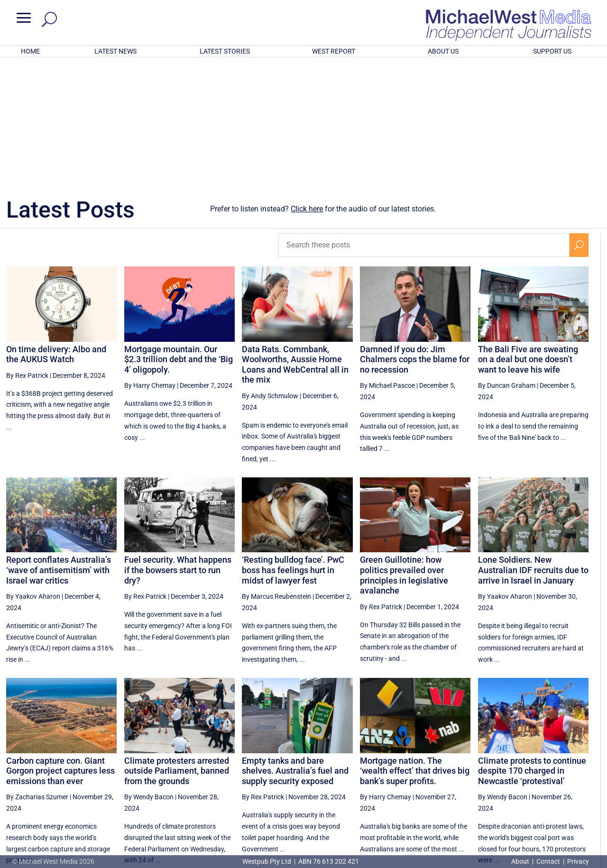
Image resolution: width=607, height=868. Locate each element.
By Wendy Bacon (149, 673)
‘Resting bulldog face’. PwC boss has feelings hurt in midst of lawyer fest (293, 446)
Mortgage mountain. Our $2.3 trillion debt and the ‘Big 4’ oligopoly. (179, 235)
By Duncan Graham (507, 261)
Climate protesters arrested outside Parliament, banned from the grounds (177, 647)
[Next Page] (579, 773)
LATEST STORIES (225, 51)
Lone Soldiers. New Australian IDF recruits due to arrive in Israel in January (533, 446)
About (521, 861)
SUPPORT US (552, 51)
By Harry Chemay (150, 261)
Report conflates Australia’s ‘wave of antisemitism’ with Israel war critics (59, 446)
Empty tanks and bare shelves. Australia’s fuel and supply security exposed (295, 647)
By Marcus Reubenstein (276, 472)
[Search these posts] (424, 121)
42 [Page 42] (533, 773)
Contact (548, 861)
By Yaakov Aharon (33, 472)
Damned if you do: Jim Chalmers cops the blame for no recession (415, 235)
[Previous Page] (439, 773)
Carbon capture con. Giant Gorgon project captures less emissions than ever (60, 647)
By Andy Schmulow (270, 272)
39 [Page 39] (461, 773)
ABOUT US (443, 51)
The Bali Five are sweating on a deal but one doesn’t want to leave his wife (528, 235)
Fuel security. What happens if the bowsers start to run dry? (178, 446)
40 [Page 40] (485, 773)
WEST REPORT (334, 51)
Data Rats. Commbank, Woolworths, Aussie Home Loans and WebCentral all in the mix (295, 240)
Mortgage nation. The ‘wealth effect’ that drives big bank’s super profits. (415, 647)
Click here (307, 85)
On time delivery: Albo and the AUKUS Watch (56, 230)
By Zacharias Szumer (37, 673)
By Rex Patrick (27, 251)
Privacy (578, 861)
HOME (30, 51)
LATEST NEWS (115, 51)
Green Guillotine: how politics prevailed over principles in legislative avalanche (404, 451)
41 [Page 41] (509, 773)
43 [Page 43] (557, 773)
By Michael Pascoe (387, 261)
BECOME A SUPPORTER (558, 807)
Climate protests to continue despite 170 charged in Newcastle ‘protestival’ (532, 647)
